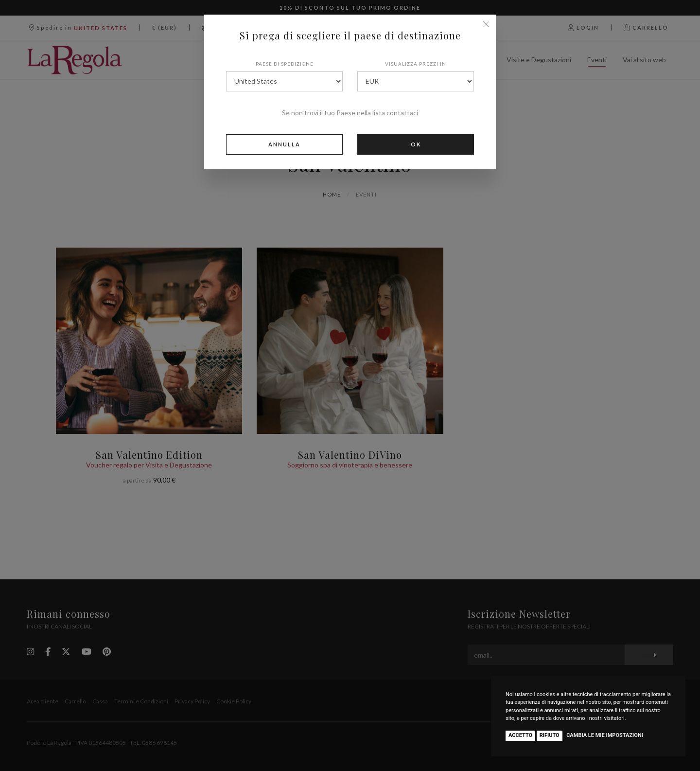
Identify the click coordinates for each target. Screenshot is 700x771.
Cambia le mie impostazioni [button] (605, 735)
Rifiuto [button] (550, 735)
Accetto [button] (520, 735)
